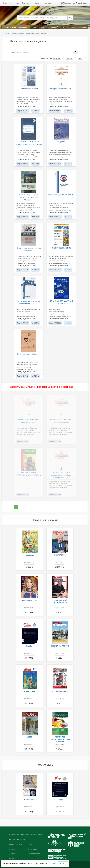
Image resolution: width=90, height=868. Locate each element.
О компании (32, 849)
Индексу (69, 58)
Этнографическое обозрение (29, 354)
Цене (80, 58)
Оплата (12, 849)
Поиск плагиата (34, 854)
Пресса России (10, 3)
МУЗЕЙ (30, 737)
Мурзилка (30, 555)
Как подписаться (16, 844)
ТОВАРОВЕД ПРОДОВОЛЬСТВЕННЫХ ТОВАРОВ (60, 739)
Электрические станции (29, 89)
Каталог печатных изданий (16, 27)
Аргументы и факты (60, 691)
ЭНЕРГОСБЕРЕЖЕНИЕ (61, 248)
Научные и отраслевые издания (75, 27)
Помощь (31, 844)
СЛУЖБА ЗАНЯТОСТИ (60, 646)
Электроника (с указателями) (61, 89)
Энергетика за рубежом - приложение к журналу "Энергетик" (29, 197)
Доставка (13, 854)
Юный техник (30, 691)
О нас (37, 3)
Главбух (30, 646)
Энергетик (61, 142)
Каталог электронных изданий (45, 27)
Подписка (27, 3)
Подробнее (52, 864)
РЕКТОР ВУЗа (60, 555)
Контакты (47, 3)
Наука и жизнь (30, 800)
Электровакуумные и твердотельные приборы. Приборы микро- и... (61, 475)
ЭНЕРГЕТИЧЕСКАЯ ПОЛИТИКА (61, 195)
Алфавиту (57, 58)
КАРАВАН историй (30, 600)
